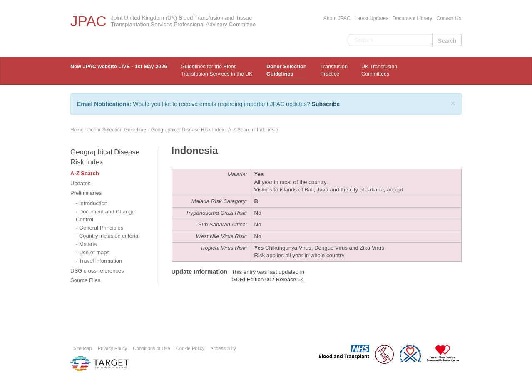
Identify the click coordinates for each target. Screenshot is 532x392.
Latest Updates (372, 18)
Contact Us (449, 18)
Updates (80, 183)
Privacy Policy (113, 348)
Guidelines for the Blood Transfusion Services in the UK (216, 70)
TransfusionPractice (334, 70)
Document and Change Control (105, 216)
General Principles (101, 228)
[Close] (453, 103)
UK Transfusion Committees (379, 70)
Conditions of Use (151, 348)
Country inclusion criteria (109, 236)
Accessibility (223, 348)
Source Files (85, 280)
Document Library (412, 18)
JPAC (88, 21)
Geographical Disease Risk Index (188, 130)
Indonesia (268, 130)
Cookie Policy (190, 348)
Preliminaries (86, 193)
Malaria (88, 244)
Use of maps (94, 252)
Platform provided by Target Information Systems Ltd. (99, 364)
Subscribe (326, 104)
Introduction (93, 203)
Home (77, 130)
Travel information (101, 261)
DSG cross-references (97, 271)
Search (447, 41)
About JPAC (337, 18)
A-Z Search (241, 130)
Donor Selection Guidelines (287, 70)
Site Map (83, 348)
